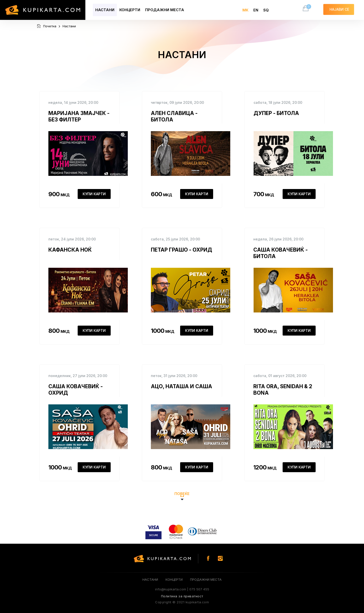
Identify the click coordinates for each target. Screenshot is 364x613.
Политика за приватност (182, 596)
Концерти (130, 10)
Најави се (339, 9)
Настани (105, 10)
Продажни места (165, 10)
